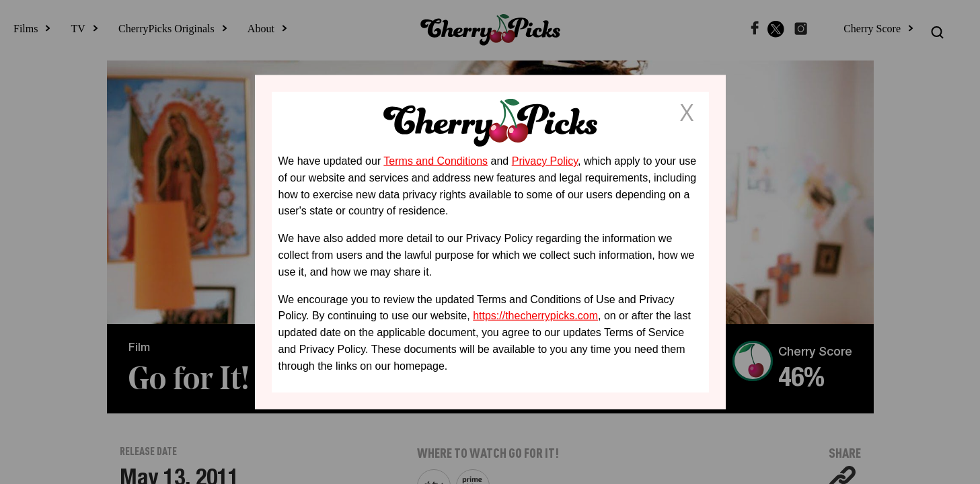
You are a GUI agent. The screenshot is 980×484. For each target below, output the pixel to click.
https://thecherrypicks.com (535, 316)
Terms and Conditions (436, 161)
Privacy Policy (545, 161)
